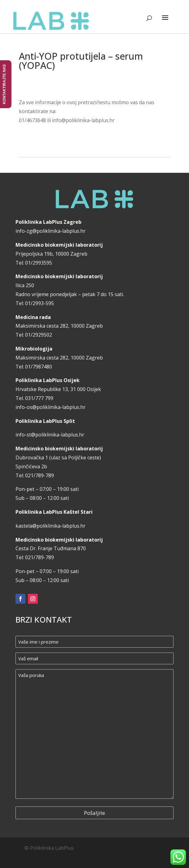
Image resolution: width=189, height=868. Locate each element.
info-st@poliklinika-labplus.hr (50, 435)
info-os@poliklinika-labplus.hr (51, 407)
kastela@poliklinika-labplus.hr (51, 526)
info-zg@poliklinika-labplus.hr (51, 231)
